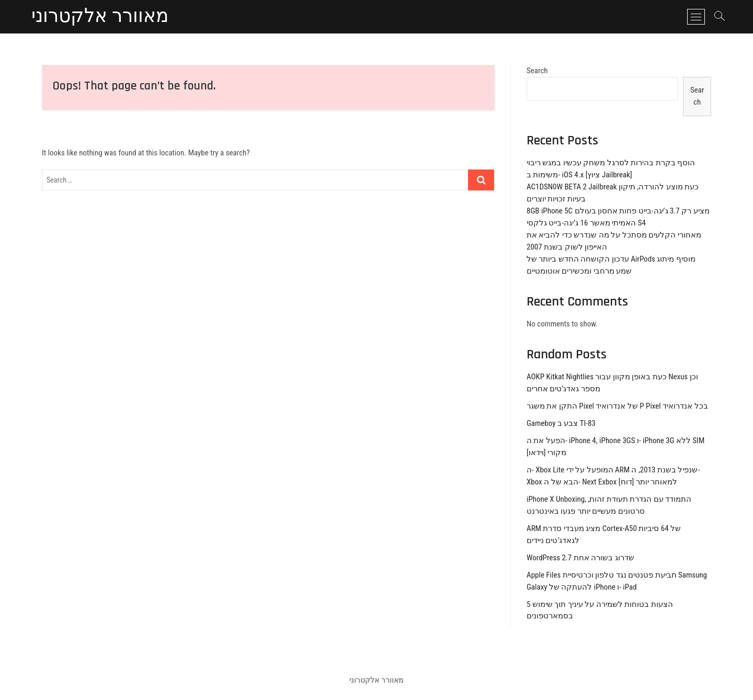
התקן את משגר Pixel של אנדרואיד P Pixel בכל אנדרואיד (617, 406)
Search (537, 71)
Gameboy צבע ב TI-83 (561, 423)
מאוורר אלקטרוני (100, 17)
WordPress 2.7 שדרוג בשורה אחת (580, 558)
